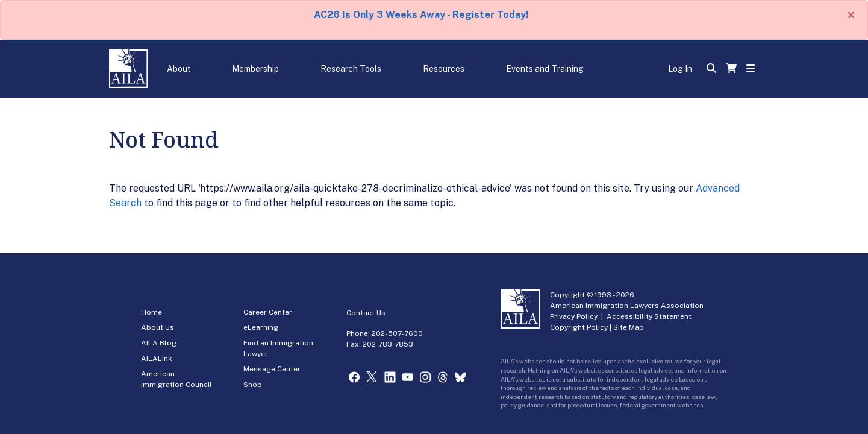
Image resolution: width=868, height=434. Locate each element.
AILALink (157, 359)
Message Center (272, 369)
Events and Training (545, 69)
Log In (680, 69)
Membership (255, 69)
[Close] (851, 15)
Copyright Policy (579, 327)
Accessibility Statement (649, 316)
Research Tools (351, 69)
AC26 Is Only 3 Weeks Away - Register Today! (421, 15)
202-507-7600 (397, 333)
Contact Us (366, 313)
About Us (158, 327)
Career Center (268, 312)
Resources (444, 69)
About (179, 69)
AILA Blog (159, 343)
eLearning (261, 327)
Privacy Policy (574, 316)
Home (151, 312)
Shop (253, 385)
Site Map (629, 327)
